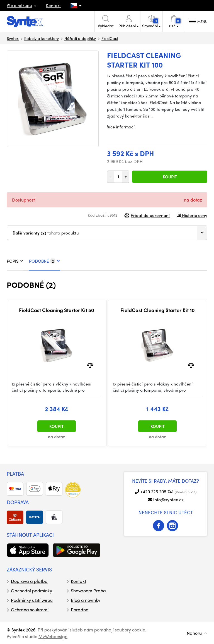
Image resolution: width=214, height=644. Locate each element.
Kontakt (53, 5)
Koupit (170, 177)
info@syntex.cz (168, 500)
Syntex (13, 38)
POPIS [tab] (15, 261)
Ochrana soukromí (30, 610)
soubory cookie (130, 630)
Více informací (121, 127)
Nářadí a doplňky (80, 38)
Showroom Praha (88, 591)
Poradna (80, 610)
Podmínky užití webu (32, 600)
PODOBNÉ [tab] (44, 261)
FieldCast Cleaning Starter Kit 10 (158, 310)
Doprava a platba (29, 581)
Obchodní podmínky (31, 591)
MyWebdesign (53, 636)
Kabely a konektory (42, 38)
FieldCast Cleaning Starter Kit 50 (57, 310)
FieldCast (110, 38)
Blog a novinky (86, 600)
